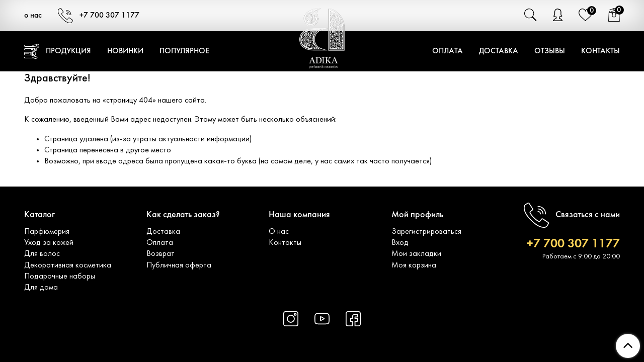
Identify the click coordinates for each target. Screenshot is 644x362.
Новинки (125, 51)
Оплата (448, 51)
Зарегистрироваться (426, 232)
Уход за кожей (49, 243)
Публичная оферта (179, 265)
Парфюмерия (47, 232)
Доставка (499, 51)
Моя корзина (414, 265)
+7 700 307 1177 (99, 16)
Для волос (42, 254)
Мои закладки (416, 254)
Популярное (184, 51)
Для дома (41, 288)
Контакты (600, 51)
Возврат (160, 254)
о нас (33, 16)
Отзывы (550, 51)
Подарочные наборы (60, 277)
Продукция (58, 51)
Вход (400, 243)
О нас (279, 232)
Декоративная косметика (68, 265)
